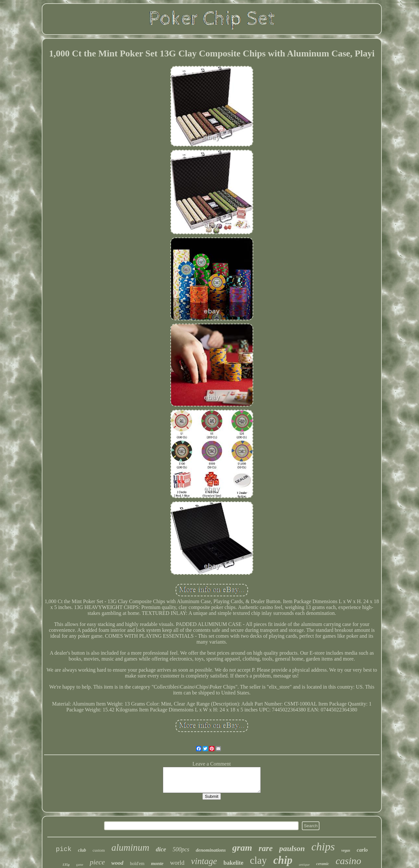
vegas (346, 850)
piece (97, 862)
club (82, 850)
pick (64, 849)
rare (265, 848)
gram (242, 848)
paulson (292, 848)
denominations (211, 850)
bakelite (233, 863)
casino (348, 861)
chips (323, 847)
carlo (362, 850)
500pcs (181, 849)
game (80, 865)
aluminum (130, 847)
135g (66, 864)
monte (157, 863)
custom (99, 850)
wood (117, 863)
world (177, 863)
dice (161, 849)
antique (304, 864)
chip (283, 860)
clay (258, 860)
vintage (204, 861)
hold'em (137, 864)
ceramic (323, 864)
